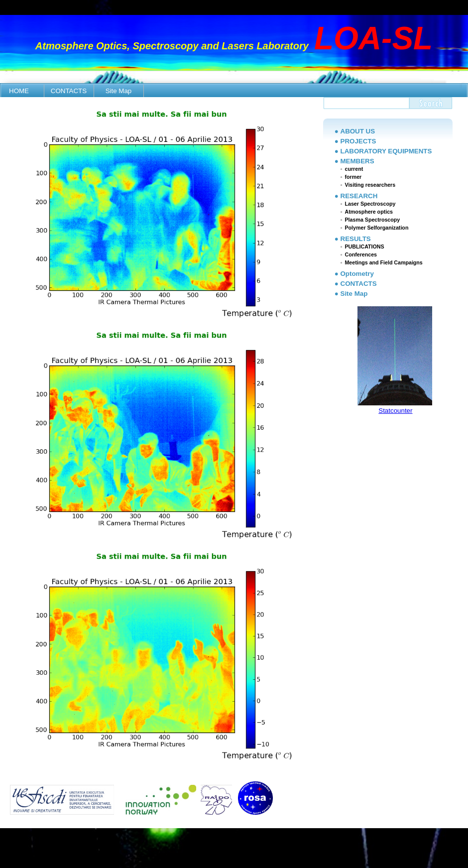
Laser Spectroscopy (370, 204)
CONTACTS (69, 91)
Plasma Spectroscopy (372, 220)
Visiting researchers (370, 185)
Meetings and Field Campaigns (383, 262)
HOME (19, 91)
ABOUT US (358, 131)
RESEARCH (359, 196)
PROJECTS (358, 141)
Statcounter (395, 411)
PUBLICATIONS (364, 247)
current (354, 169)
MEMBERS (357, 161)
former (353, 177)
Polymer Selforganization (376, 228)
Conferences (361, 254)
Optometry (357, 274)
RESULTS (356, 239)
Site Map (119, 91)
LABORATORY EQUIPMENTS (386, 151)
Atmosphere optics (369, 212)
